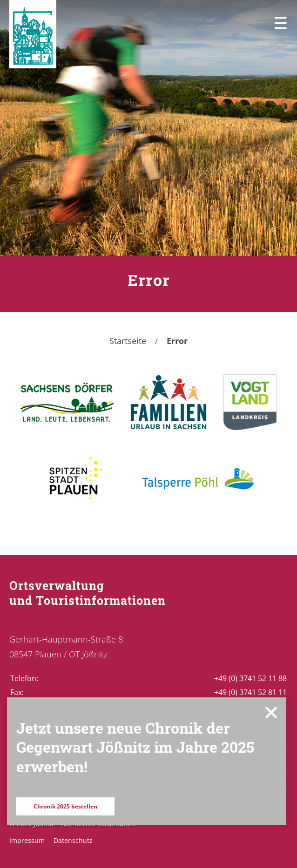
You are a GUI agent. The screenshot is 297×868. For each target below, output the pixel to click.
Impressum (27, 840)
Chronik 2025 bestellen (65, 806)
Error (177, 341)
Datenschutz (73, 840)
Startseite (128, 341)
